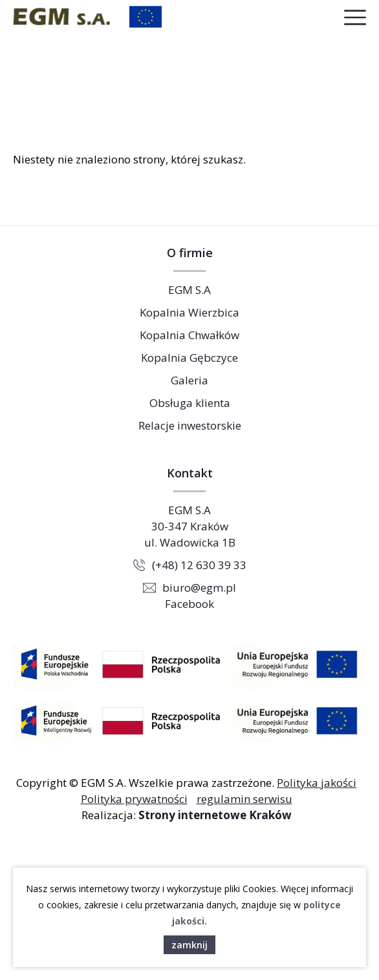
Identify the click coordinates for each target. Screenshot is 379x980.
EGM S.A (189, 290)
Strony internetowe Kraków (215, 815)
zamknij (189, 945)
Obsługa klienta (190, 403)
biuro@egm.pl (199, 588)
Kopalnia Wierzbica (189, 312)
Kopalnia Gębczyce (189, 358)
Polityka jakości (317, 783)
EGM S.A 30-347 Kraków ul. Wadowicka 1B (190, 526)
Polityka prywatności (134, 799)
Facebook (189, 604)
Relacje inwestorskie (190, 425)
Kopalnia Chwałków (189, 335)
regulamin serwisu (244, 799)
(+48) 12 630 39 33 (199, 565)
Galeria (189, 380)
